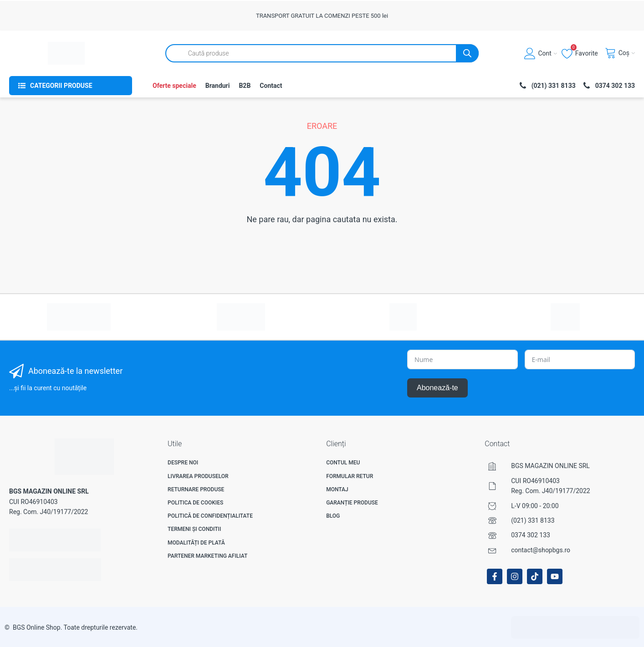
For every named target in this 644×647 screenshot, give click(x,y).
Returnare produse (196, 489)
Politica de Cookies (195, 503)
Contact (271, 86)
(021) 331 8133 (533, 520)
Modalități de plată (196, 543)
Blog (333, 516)
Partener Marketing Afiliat (207, 556)
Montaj (337, 489)
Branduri (218, 86)
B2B (245, 86)
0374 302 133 (531, 535)
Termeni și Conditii (194, 529)
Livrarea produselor (198, 476)
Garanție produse (352, 503)
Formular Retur (350, 476)
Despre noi (183, 463)
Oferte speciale (174, 86)
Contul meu (343, 463)
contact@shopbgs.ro (541, 550)
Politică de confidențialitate (210, 516)
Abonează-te (437, 388)
